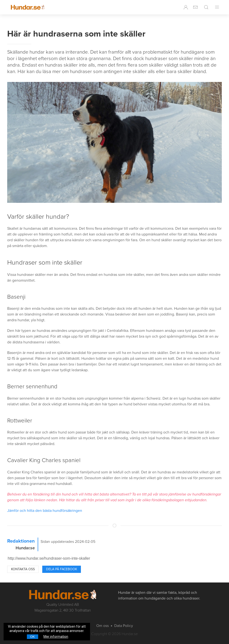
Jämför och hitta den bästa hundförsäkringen (45, 511)
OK (33, 637)
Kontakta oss (23, 569)
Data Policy (124, 626)
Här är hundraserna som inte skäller (76, 34)
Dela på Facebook (62, 569)
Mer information (56, 637)
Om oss (102, 626)
